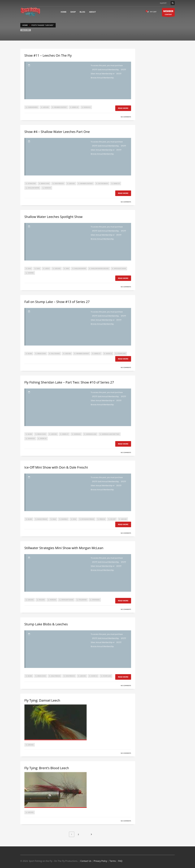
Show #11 (87, 107)
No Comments (126, 117)
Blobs (30, 353)
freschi (102, 519)
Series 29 (75, 107)
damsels (64, 519)
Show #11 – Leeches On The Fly (48, 55)
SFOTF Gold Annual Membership (105, 69)
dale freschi (56, 676)
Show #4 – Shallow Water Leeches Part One (57, 132)
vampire (31, 273)
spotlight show (120, 268)
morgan (53, 600)
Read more (123, 108)
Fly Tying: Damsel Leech (42, 700)
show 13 (109, 353)
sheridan (77, 434)
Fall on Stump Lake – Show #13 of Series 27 (57, 302)
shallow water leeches (100, 268)
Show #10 (31, 438)
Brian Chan (45, 183)
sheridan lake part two (110, 434)
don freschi (59, 183)
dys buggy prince (88, 519)
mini (67, 268)
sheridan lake (91, 434)
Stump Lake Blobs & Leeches (46, 624)
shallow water (33, 188)
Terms (113, 861)
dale (29, 268)
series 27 (97, 353)
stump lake (122, 353)
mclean (42, 600)
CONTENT (168, 13)
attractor (32, 183)
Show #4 (48, 188)
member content (60, 107)
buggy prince (42, 519)
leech (47, 268)
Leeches (46, 107)
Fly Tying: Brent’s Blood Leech (47, 768)
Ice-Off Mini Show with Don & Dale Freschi (56, 467)
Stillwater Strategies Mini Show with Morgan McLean (64, 548)
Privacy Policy (100, 861)
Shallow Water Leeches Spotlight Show (53, 217)
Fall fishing (55, 353)
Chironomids (33, 107)
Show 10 (43, 438)
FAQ (120, 861)
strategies (96, 600)
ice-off (113, 519)
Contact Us (86, 861)
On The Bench (103, 183)
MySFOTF (163, 3)
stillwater (83, 600)
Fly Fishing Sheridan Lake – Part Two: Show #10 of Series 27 (69, 382)
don (38, 268)
